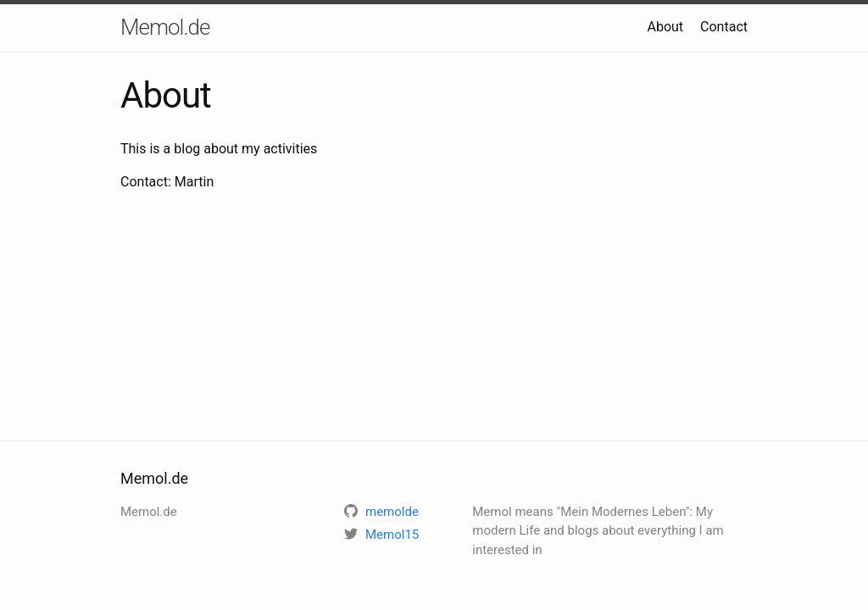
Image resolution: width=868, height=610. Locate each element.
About (665, 27)
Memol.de (165, 27)
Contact (724, 27)
